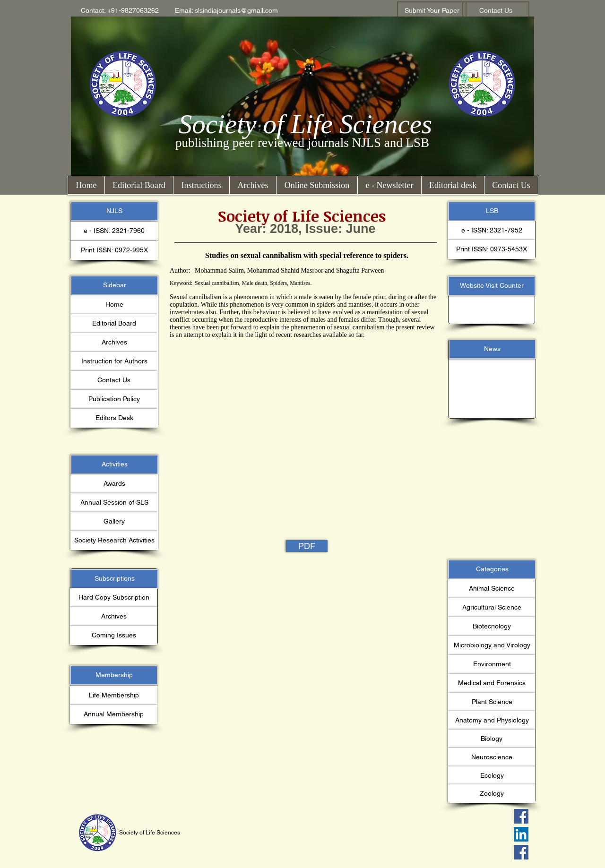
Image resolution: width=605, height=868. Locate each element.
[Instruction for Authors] (114, 361)
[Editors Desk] (114, 418)
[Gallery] (114, 522)
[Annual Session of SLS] (114, 503)
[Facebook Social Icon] (521, 816)
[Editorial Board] (114, 324)
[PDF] (307, 546)
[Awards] (114, 484)
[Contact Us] (496, 11)
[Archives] (114, 343)
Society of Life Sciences (306, 124)
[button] (120, 11)
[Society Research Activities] (114, 541)
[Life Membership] (114, 696)
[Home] (114, 305)
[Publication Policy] (114, 399)
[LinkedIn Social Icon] (521, 834)
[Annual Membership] (114, 714)
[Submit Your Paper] (432, 11)
